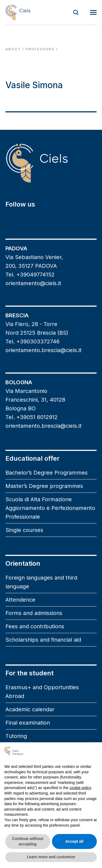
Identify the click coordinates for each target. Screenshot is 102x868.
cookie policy (80, 788)
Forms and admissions (34, 613)
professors (40, 49)
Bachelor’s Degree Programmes (47, 473)
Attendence (20, 600)
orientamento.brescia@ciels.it (44, 350)
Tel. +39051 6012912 (32, 417)
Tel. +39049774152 (30, 275)
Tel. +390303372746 (33, 341)
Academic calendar (30, 709)
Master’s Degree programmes (44, 486)
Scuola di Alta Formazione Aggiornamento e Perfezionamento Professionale (50, 508)
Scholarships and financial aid (43, 640)
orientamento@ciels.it (33, 283)
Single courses (24, 530)
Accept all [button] (74, 841)
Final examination (28, 723)
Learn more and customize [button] (51, 857)
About (13, 49)
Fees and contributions (35, 626)
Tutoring (16, 736)
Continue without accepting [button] (28, 841)
